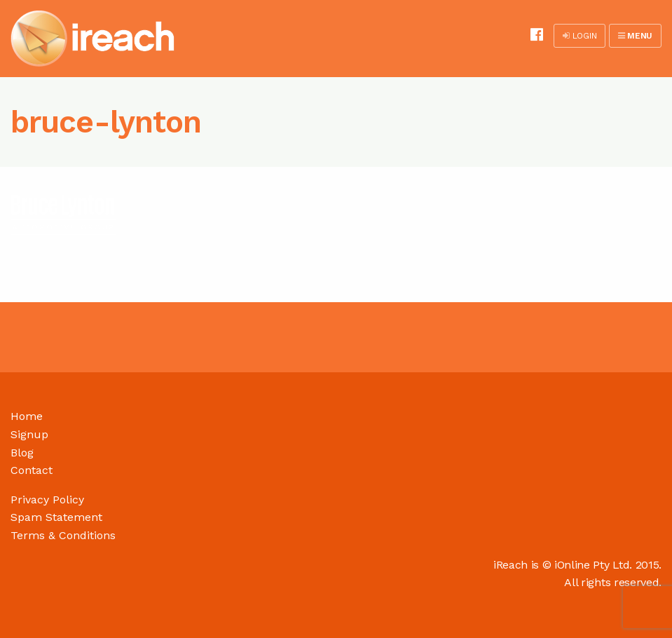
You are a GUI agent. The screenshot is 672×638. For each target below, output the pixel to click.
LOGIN (580, 36)
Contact (32, 470)
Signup (29, 434)
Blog (22, 453)
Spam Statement (56, 517)
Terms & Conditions (63, 535)
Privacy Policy (47, 500)
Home (27, 416)
